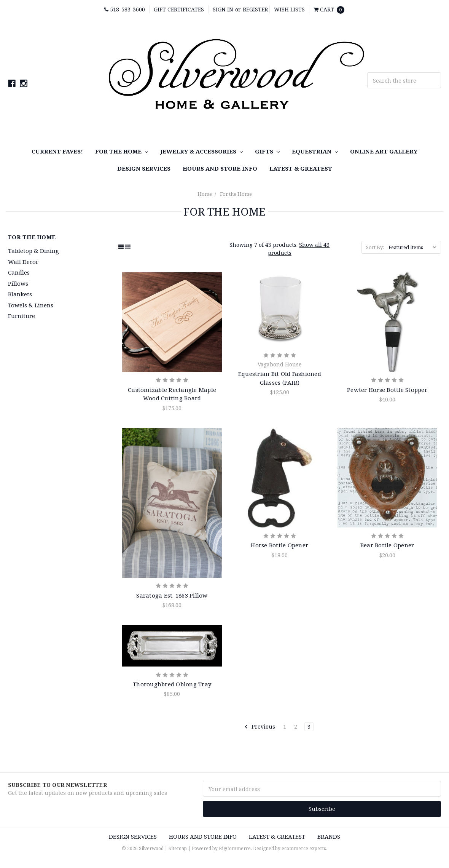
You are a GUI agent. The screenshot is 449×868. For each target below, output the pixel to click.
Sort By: (375, 247)
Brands (329, 836)
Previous (260, 727)
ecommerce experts (304, 848)
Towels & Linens (31, 305)
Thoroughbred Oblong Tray (172, 684)
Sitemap (178, 848)
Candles (19, 272)
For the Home (122, 151)
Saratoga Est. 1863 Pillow (172, 595)
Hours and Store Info (220, 168)
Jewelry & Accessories (201, 151)
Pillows (18, 283)
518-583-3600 (125, 9)
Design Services (144, 168)
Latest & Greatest (301, 168)
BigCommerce (235, 848)
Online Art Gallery (384, 151)
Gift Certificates (179, 9)
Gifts (267, 151)
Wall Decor (23, 262)
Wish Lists (289, 9)
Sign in (223, 9)
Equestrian (315, 151)
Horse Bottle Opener (279, 545)
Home (205, 194)
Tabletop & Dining (33, 251)
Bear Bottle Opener (387, 545)
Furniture (21, 316)
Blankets (20, 294)
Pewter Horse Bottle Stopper (387, 390)
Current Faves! (57, 151)
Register (255, 9)
